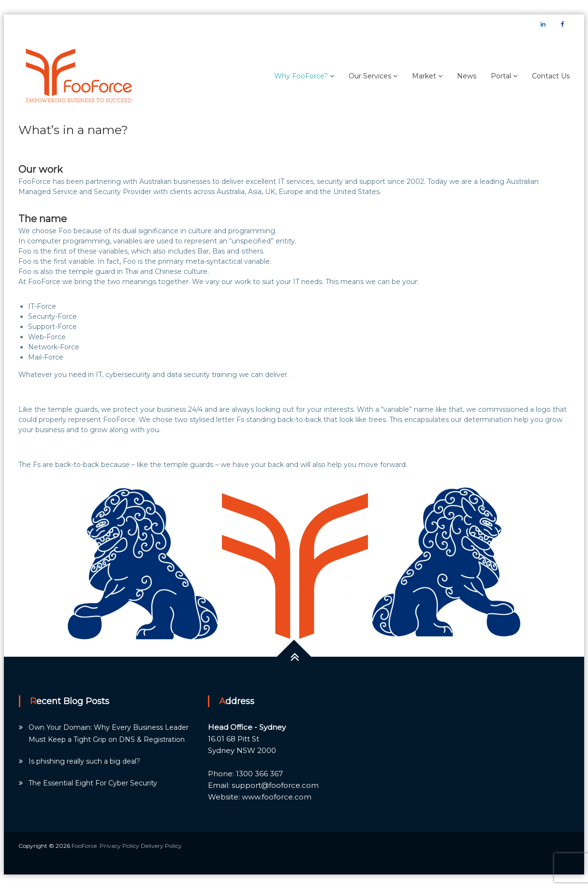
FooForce (84, 846)
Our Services (370, 76)
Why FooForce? (301, 76)
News (467, 76)
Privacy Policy (120, 846)
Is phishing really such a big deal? (84, 761)
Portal (501, 76)
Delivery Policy (161, 846)
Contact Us (551, 76)
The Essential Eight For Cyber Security (93, 783)
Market (424, 76)
